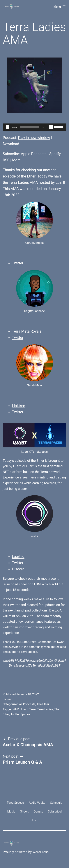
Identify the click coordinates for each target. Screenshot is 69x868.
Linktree (18, 406)
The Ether (43, 704)
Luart (24, 709)
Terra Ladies (45, 709)
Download (11, 144)
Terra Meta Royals (27, 331)
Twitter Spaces (20, 714)
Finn (10, 699)
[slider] (29, 127)
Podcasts (29, 704)
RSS (6, 160)
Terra (32, 709)
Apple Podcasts (34, 154)
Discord (18, 569)
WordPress (41, 852)
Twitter (18, 263)
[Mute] (51, 127)
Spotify (55, 154)
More (16, 160)
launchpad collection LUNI (22, 584)
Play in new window (34, 138)
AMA (16, 709)
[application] (34, 127)
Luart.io (19, 466)
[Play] (8, 127)
